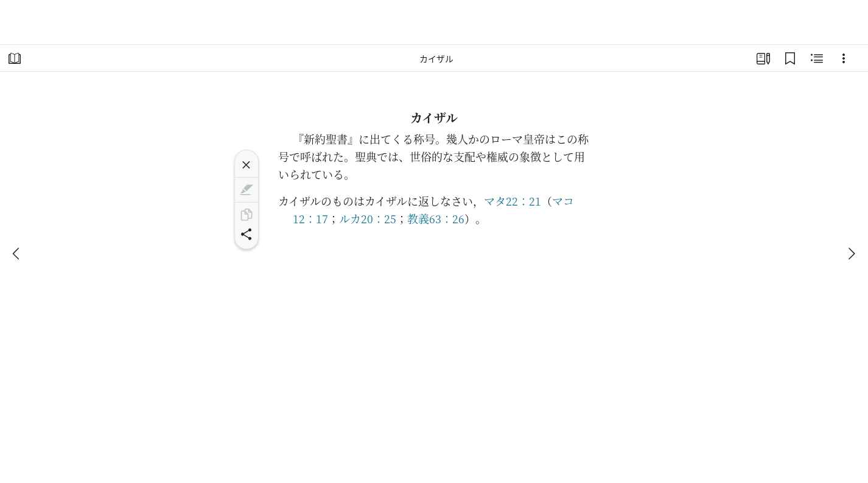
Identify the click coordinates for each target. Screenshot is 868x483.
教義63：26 (436, 218)
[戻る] (17, 254)
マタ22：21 (513, 201)
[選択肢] (844, 58)
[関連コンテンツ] (817, 58)
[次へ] (851, 254)
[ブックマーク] (790, 58)
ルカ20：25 (368, 218)
